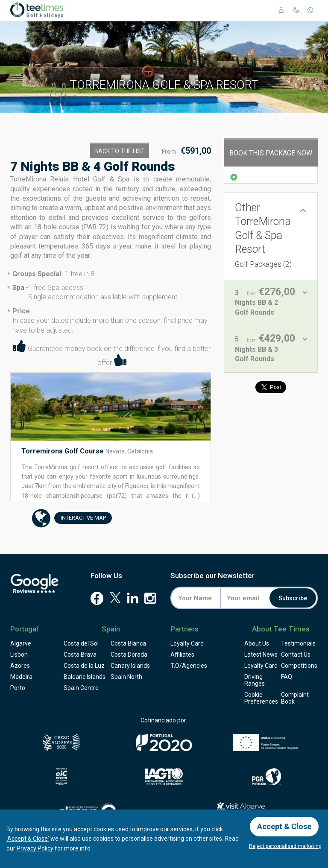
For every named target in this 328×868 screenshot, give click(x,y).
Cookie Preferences (261, 698)
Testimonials (298, 643)
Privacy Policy (35, 848)
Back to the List (120, 151)
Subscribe (293, 598)
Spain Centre (81, 688)
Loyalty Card (187, 643)
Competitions (299, 666)
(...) (195, 496)
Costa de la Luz (84, 666)
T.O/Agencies (189, 666)
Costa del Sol (81, 643)
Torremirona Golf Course (63, 451)
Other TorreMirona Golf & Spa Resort (263, 235)
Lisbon (19, 655)
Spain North (126, 677)
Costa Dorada (129, 655)
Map (80, 518)
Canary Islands (130, 666)
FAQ (287, 677)
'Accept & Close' (28, 839)
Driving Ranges (255, 680)
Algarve (21, 643)
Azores (20, 666)
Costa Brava (80, 655)
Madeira (21, 677)
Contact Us (296, 655)
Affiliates (182, 655)
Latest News (261, 655)
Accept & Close (284, 826)
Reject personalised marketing (285, 846)
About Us (257, 643)
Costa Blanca (128, 643)
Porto (18, 688)
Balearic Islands (85, 677)
